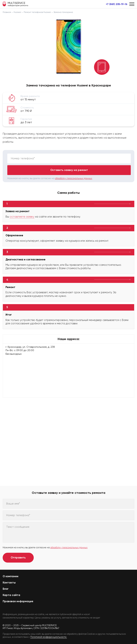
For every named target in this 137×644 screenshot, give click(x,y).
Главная (7, 12)
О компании (11, 576)
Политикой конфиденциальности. (49, 637)
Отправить (18, 558)
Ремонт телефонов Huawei (37, 12)
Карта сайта (11, 595)
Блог (6, 589)
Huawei (17, 12)
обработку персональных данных (74, 178)
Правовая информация (18, 601)
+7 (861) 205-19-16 (117, 4)
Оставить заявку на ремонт (69, 170)
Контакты (9, 583)
